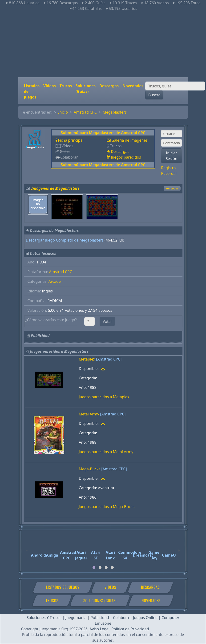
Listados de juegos (32, 91)
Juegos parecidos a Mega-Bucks (107, 507)
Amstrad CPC (85, 112)
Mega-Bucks (90, 469)
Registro (168, 168)
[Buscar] (175, 86)
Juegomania (76, 618)
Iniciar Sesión (172, 156)
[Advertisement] (103, 44)
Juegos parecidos (126, 157)
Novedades (133, 86)
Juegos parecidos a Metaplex (104, 397)
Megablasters (115, 112)
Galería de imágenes (129, 140)
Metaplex (87, 359)
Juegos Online (145, 618)
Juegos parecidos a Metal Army (106, 452)
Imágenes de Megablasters (55, 188)
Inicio (63, 112)
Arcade (55, 281)
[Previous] (27, 548)
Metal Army (89, 414)
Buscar (154, 95)
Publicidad (100, 618)
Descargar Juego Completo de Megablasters (65, 240)
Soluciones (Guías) (86, 89)
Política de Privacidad (130, 629)
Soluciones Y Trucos (44, 618)
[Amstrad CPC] (109, 359)
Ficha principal (71, 140)
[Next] (179, 548)
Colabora (121, 618)
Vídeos (50, 86)
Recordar (169, 173)
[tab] (94, 567)
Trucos (66, 86)
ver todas (172, 188)
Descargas (109, 86)
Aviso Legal (99, 629)
